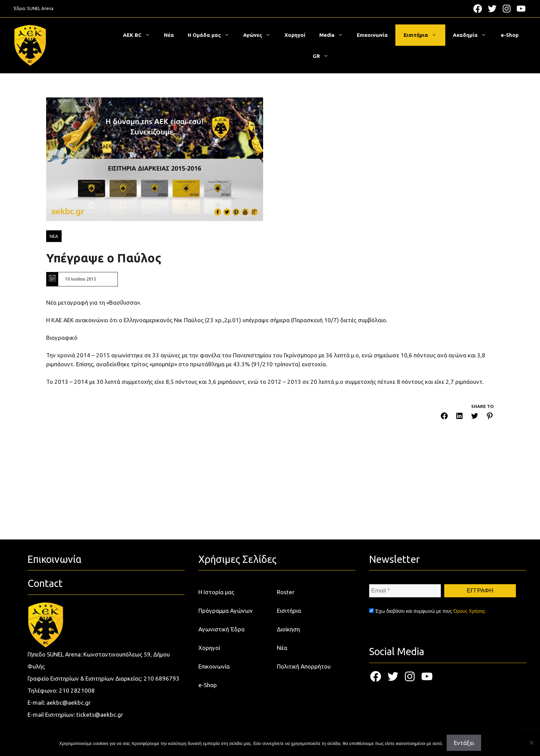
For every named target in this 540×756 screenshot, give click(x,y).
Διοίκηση (288, 629)
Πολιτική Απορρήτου (304, 666)
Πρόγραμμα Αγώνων (226, 611)
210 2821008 (77, 690)
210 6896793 (162, 678)
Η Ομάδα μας (212, 35)
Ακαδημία (473, 35)
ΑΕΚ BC (140, 35)
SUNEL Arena (40, 8)
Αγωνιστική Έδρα (221, 629)
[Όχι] (531, 743)
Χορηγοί (295, 35)
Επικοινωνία (372, 35)
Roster (286, 592)
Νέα (169, 35)
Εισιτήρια (424, 35)
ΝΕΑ (54, 236)
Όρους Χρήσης (469, 611)
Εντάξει (464, 743)
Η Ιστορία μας (216, 592)
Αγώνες (260, 35)
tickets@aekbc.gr (100, 715)
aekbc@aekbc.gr (69, 702)
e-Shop (510, 35)
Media (335, 35)
